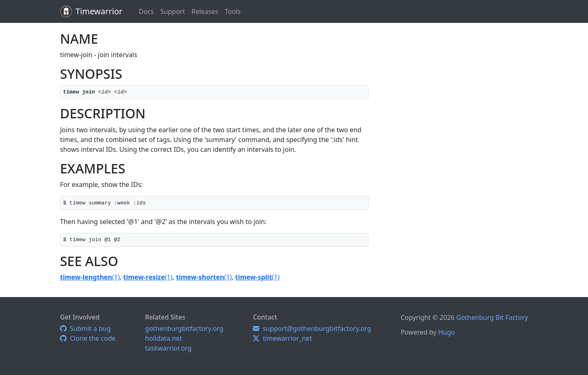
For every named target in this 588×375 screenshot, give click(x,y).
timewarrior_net (282, 338)
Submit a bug (85, 328)
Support (173, 11)
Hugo (447, 332)
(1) (90, 277)
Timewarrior (99, 11)
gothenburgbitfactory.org (184, 328)
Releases (205, 11)
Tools (233, 11)
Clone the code (88, 338)
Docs (146, 11)
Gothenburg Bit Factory (492, 317)
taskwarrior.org (168, 348)
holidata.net (163, 338)
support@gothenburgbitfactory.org (312, 328)
